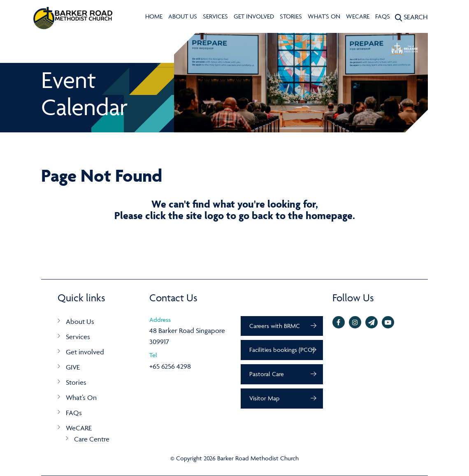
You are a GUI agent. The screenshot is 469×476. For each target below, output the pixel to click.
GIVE (73, 367)
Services (215, 16)
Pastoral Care (267, 374)
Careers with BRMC (275, 326)
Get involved (254, 16)
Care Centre (92, 439)
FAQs (383, 16)
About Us (183, 16)
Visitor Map (264, 398)
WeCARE (358, 16)
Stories (291, 16)
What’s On (81, 397)
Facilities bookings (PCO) (282, 350)
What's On (324, 16)
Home (154, 16)
